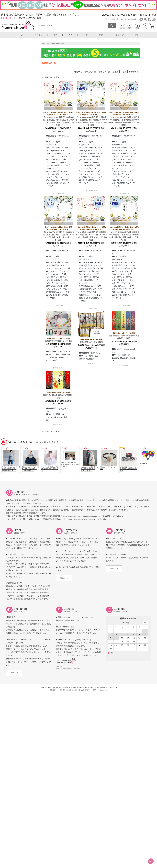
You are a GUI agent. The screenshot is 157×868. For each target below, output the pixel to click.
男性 (71, 35)
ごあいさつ (104, 690)
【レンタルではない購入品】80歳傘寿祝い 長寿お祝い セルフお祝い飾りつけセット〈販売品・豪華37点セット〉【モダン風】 (91, 119)
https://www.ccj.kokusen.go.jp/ (82, 519)
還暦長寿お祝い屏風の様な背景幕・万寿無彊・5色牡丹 (124, 336)
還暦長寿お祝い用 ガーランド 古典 (58, 340)
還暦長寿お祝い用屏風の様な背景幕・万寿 (58, 395)
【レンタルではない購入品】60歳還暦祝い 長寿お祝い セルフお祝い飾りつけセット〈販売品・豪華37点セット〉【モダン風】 (124, 234)
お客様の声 (132, 19)
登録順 (123, 72)
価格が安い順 (90, 72)
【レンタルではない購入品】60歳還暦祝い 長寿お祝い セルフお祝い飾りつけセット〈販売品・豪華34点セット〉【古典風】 (91, 234)
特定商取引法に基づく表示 (68, 690)
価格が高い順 (104, 72)
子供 (86, 35)
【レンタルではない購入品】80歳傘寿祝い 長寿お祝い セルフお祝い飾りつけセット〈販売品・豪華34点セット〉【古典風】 (58, 119)
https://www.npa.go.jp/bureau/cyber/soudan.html (82, 516)
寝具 (137, 35)
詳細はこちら (64, 578)
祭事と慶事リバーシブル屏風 (91, 341)
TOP (21, 35)
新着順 (115, 72)
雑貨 (101, 35)
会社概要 (112, 19)
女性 (56, 35)
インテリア (119, 35)
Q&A (121, 19)
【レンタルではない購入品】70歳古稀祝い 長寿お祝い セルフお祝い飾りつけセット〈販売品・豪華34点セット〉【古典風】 (124, 119)
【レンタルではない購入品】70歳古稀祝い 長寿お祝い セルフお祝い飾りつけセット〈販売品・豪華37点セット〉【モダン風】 (58, 234)
